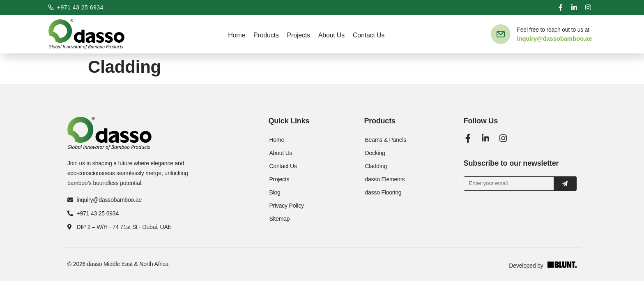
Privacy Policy (286, 206)
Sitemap (279, 219)
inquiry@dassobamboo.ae (554, 38)
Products (266, 35)
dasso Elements (385, 179)
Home (237, 35)
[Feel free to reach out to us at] (501, 34)
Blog (275, 192)
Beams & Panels (385, 140)
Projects (299, 35)
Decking (375, 153)
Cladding (376, 166)
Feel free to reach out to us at (553, 30)
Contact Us (369, 35)
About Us (331, 35)
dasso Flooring (383, 192)
